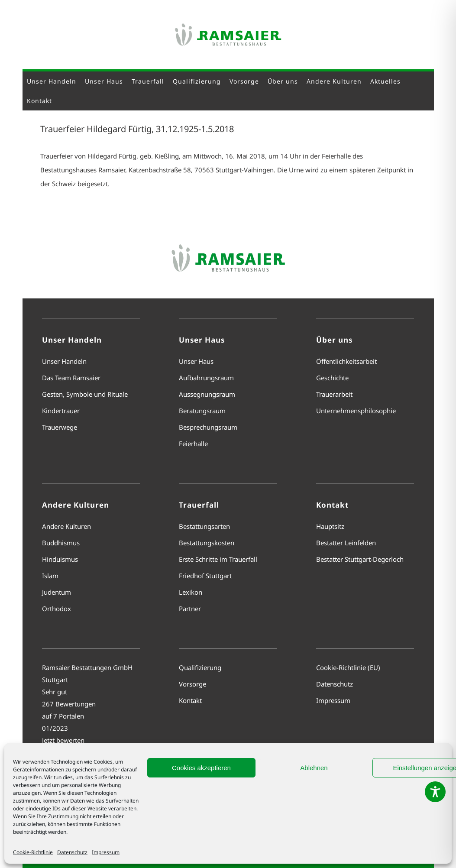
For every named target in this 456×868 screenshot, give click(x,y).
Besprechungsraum (208, 427)
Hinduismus (60, 559)
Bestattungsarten (204, 526)
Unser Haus (196, 361)
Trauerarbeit (334, 394)
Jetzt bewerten (63, 740)
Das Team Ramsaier (71, 378)
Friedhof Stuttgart (205, 576)
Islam (50, 576)
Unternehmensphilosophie (356, 411)
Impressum (106, 852)
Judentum (57, 592)
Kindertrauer (61, 411)
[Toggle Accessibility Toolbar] (435, 792)
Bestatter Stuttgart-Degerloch (360, 559)
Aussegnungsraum (207, 394)
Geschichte (332, 378)
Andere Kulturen (66, 526)
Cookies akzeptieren (201, 768)
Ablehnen (314, 768)
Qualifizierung (200, 667)
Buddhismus (61, 543)
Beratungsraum (202, 411)
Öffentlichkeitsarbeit (346, 361)
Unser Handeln (64, 361)
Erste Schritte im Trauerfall (218, 559)
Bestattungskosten (207, 543)
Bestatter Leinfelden (346, 543)
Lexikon (191, 592)
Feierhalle (193, 444)
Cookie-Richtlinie (33, 852)
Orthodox (57, 609)
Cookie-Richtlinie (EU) (348, 667)
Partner (190, 609)
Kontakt (190, 700)
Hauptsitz (330, 526)
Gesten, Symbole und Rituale (85, 394)
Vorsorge (192, 684)
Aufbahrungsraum (206, 378)
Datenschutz (72, 852)
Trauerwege (60, 427)
